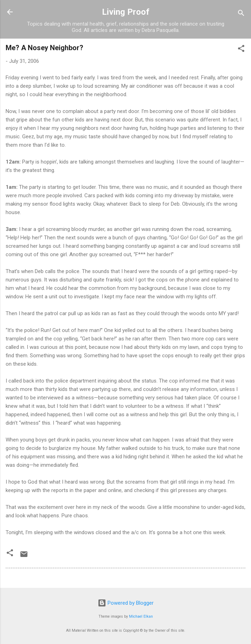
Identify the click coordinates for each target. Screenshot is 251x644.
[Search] (241, 14)
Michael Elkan (141, 616)
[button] (241, 50)
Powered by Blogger (126, 603)
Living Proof (126, 12)
